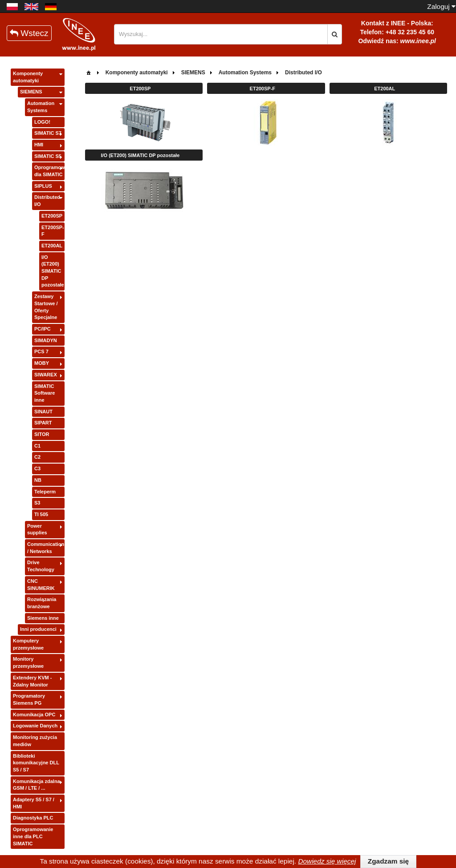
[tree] (38, 459)
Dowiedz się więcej (327, 861)
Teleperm (45, 492)
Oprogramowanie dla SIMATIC (49, 171)
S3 (37, 503)
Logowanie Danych (35, 726)
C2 (37, 457)
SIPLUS (43, 186)
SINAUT (43, 412)
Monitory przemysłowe (28, 662)
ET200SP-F (53, 231)
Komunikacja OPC (34, 715)
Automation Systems (41, 107)
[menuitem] (89, 72)
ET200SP (52, 216)
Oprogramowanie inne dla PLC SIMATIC (33, 836)
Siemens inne (43, 618)
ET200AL (52, 246)
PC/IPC (43, 329)
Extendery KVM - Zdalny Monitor (32, 681)
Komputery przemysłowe (28, 644)
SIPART (43, 423)
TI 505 (41, 514)
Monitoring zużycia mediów (35, 741)
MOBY (42, 363)
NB (38, 480)
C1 (37, 446)
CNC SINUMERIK (41, 585)
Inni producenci (38, 629)
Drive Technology (41, 566)
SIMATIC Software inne (45, 393)
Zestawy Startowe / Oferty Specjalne (46, 307)
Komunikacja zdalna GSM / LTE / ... (37, 785)
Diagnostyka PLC (33, 818)
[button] (335, 34)
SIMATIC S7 (48, 133)
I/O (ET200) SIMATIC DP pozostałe (53, 271)
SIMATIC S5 (48, 156)
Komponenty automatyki (28, 77)
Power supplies (37, 529)
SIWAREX (46, 375)
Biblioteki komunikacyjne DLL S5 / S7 (36, 763)
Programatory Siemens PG (29, 699)
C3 (37, 468)
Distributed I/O (47, 201)
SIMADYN (46, 340)
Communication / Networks (46, 548)
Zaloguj (441, 6)
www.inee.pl (418, 41)
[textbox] (221, 34)
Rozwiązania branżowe (42, 603)
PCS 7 (41, 351)
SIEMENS (31, 92)
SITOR (42, 434)
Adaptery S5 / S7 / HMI (34, 803)
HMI (39, 145)
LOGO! (42, 122)
